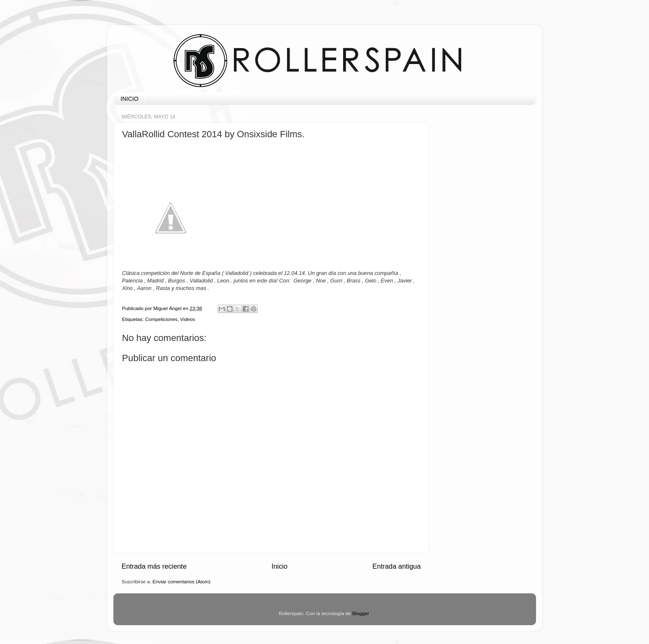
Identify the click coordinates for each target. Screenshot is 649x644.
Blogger (361, 613)
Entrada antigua (397, 566)
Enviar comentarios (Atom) (182, 581)
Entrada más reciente (154, 566)
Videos (188, 319)
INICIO (130, 99)
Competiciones (161, 319)
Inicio (280, 566)
